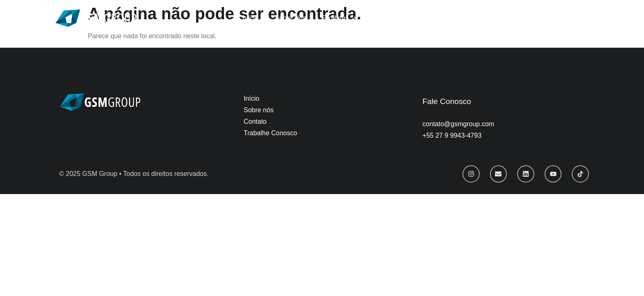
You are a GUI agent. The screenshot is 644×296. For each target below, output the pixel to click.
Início (251, 18)
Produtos (341, 18)
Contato (457, 18)
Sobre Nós (290, 18)
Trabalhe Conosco (402, 18)
